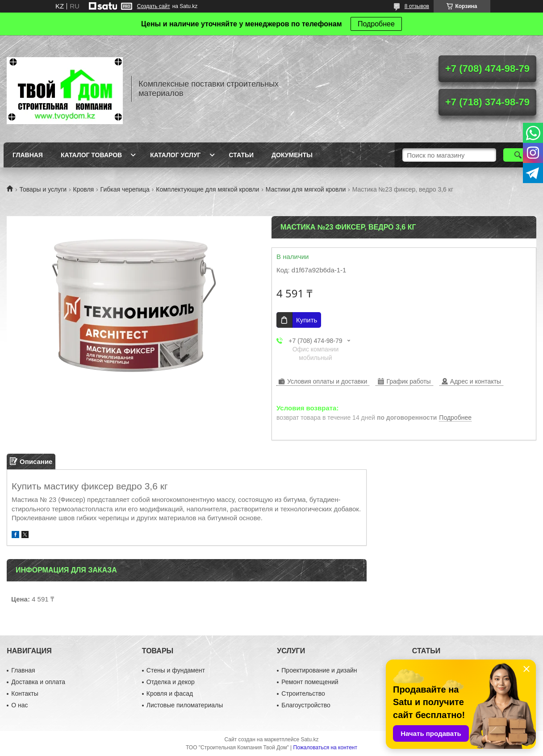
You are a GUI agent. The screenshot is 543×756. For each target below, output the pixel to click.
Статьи (242, 155)
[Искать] (518, 155)
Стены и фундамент (176, 670)
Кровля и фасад (170, 693)
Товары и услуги (43, 189)
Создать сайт (154, 6)
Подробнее (376, 24)
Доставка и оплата (38, 682)
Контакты (25, 693)
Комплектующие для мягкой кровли (207, 189)
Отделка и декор (171, 682)
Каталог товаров (91, 155)
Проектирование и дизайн (319, 670)
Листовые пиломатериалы (185, 705)
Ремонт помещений (310, 682)
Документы (292, 155)
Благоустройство (306, 705)
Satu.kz (309, 739)
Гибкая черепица (125, 189)
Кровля (84, 189)
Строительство (303, 693)
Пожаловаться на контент (325, 748)
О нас (19, 705)
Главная (28, 155)
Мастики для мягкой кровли (306, 189)
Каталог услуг (175, 155)
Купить (307, 320)
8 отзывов (417, 6)
